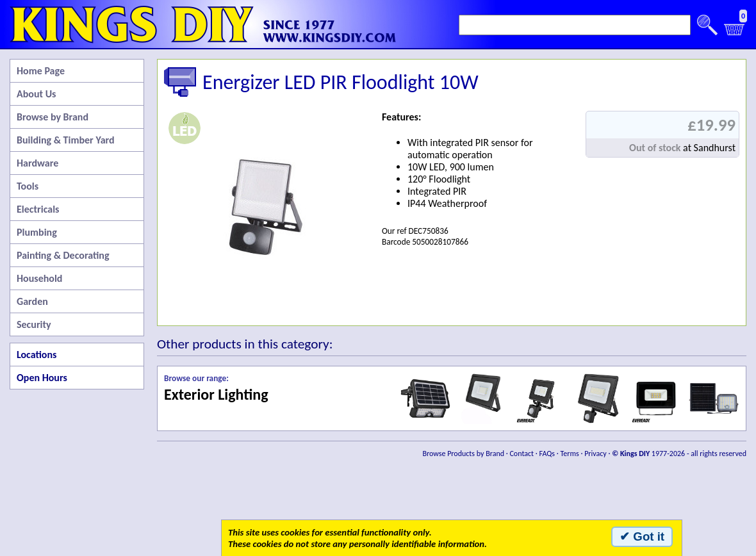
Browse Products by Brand (464, 454)
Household (39, 278)
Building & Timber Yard (66, 140)
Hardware (37, 163)
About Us (36, 94)
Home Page (41, 71)
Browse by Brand (53, 117)
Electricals (38, 209)
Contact (522, 454)
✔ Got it (642, 536)
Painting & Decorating (63, 255)
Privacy (596, 454)
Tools (28, 186)
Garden (32, 301)
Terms (569, 454)
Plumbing (37, 232)
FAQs (547, 454)
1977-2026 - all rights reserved (679, 454)
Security (34, 324)
